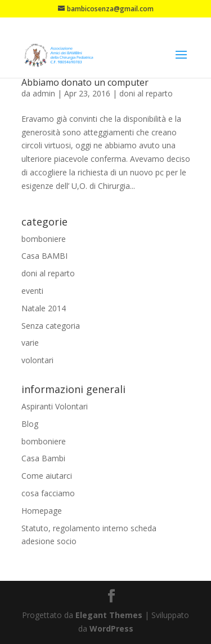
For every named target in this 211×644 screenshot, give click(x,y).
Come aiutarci (47, 476)
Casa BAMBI (44, 256)
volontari (37, 360)
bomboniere (44, 239)
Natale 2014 (44, 308)
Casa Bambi (43, 458)
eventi (32, 291)
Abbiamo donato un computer (85, 82)
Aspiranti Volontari (55, 406)
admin (44, 93)
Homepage (42, 511)
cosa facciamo (48, 493)
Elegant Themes (109, 615)
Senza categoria (51, 326)
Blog (30, 424)
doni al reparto (146, 93)
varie (30, 343)
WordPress (111, 628)
